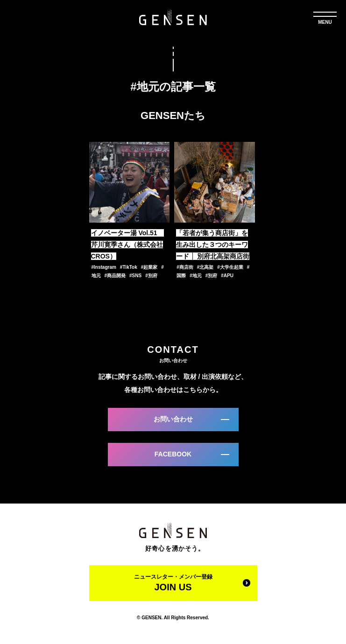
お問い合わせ (173, 419)
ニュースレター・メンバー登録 (173, 583)
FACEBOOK (173, 454)
